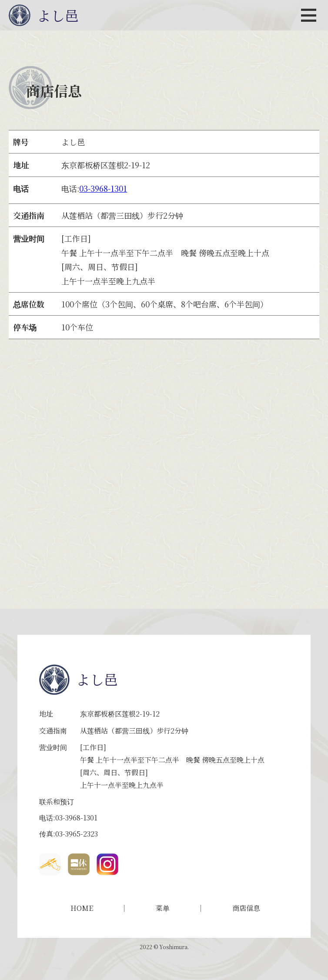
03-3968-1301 (103, 188)
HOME (82, 908)
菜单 (163, 908)
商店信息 (246, 908)
